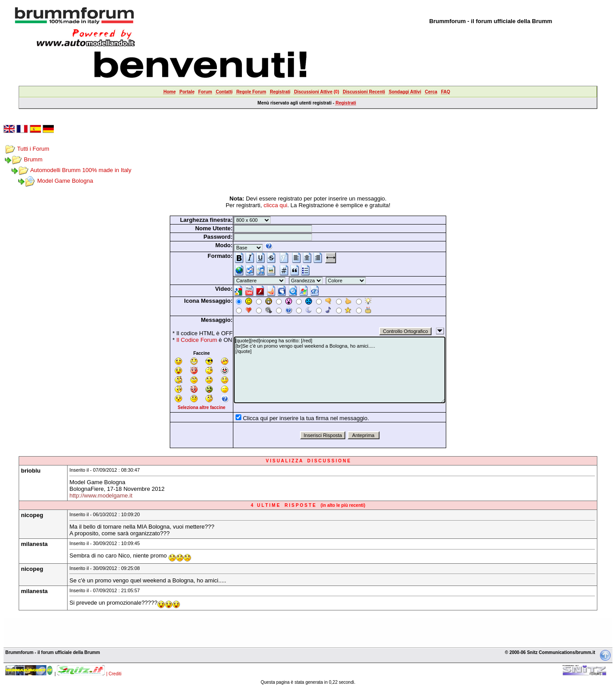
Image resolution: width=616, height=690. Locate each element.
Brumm (33, 159)
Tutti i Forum (33, 149)
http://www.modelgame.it (101, 495)
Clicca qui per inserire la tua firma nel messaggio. (306, 418)
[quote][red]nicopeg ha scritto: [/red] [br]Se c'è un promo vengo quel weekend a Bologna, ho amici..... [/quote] (340, 370)
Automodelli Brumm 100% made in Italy (81, 170)
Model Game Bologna (65, 181)
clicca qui (275, 205)
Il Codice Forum (197, 340)
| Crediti (114, 674)
